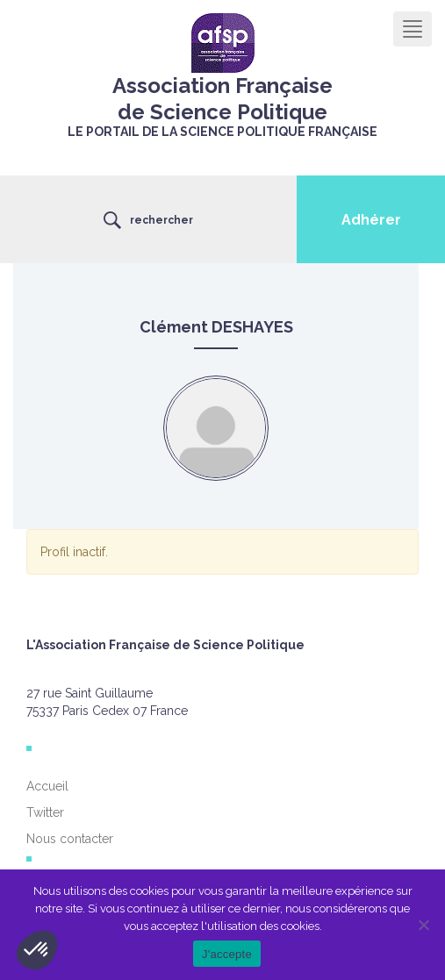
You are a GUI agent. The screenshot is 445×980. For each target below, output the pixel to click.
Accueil (47, 786)
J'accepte (227, 954)
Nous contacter (70, 839)
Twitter (45, 812)
